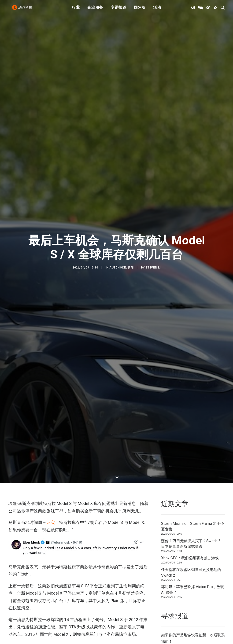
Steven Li (153, 254)
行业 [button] (76, 10)
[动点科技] (23, 10)
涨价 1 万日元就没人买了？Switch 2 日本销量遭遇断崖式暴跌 (191, 517)
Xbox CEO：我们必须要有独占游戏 (190, 531)
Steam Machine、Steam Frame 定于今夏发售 (193, 500)
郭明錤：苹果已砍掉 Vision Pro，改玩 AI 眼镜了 (193, 563)
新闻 (131, 254)
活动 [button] (157, 10)
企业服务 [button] (95, 10)
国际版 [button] (140, 10)
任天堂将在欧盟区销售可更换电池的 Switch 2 (191, 546)
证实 (51, 496)
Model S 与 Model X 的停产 (33, 619)
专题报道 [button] (118, 10)
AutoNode (118, 254)
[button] (194, 10)
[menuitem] (76, 10)
